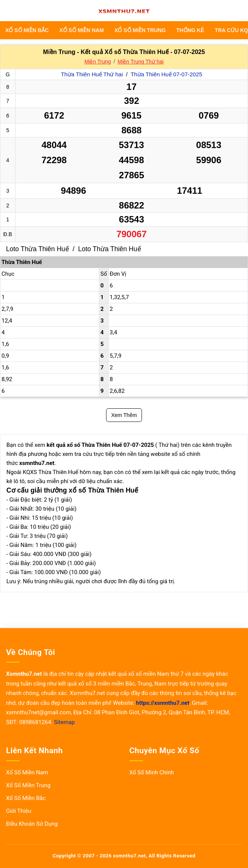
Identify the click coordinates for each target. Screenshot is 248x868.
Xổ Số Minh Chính (152, 772)
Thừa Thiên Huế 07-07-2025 (166, 74)
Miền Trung (98, 62)
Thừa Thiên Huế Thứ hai (92, 74)
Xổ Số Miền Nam (82, 30)
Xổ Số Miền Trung (140, 30)
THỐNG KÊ (190, 30)
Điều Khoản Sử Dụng (32, 824)
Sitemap (64, 722)
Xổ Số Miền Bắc (27, 30)
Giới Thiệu (19, 811)
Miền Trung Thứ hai (141, 62)
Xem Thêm (124, 415)
